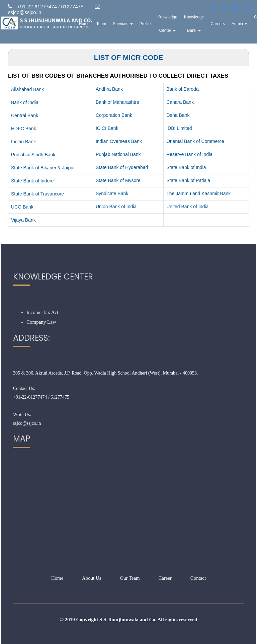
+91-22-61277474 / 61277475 (41, 397)
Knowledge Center (176, 25)
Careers (226, 25)
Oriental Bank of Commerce (195, 141)
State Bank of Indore (32, 181)
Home (92, 25)
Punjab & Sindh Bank (33, 155)
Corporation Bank (114, 115)
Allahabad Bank (27, 89)
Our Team (130, 578)
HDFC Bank (24, 129)
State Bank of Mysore (118, 180)
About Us (91, 578)
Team (109, 25)
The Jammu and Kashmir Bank (198, 193)
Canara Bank (180, 102)
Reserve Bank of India (189, 154)
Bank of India (25, 102)
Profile (153, 25)
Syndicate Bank (112, 193)
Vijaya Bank (23, 220)
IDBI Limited (179, 128)
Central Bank (25, 115)
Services (131, 25)
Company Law (41, 322)
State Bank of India (186, 167)
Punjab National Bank (118, 154)
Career (165, 578)
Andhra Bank (109, 89)
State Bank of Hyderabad (122, 167)
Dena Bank (178, 115)
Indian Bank (23, 142)
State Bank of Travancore (37, 194)
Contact (198, 578)
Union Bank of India (116, 207)
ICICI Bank (107, 128)
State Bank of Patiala (188, 180)
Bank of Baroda (183, 89)
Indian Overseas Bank (119, 141)
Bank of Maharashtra (117, 102)
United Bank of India (187, 207)
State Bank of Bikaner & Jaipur (43, 168)
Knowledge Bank (202, 25)
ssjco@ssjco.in (27, 423)
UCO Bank (22, 207)
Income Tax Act (42, 312)
